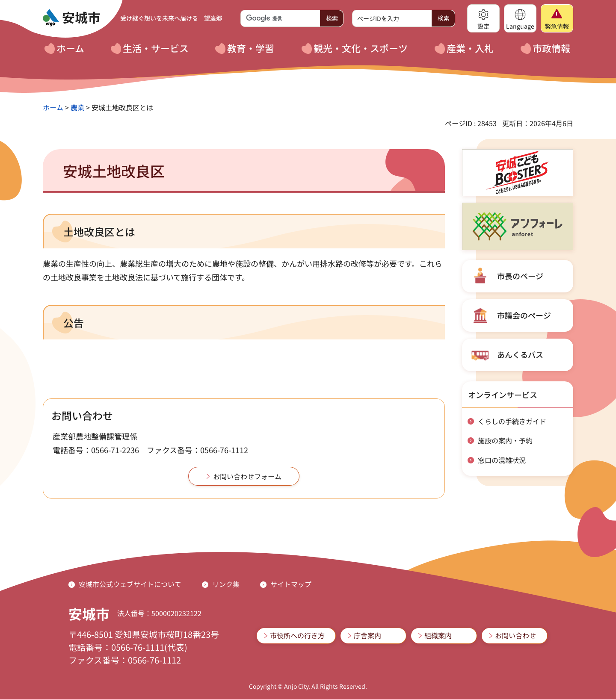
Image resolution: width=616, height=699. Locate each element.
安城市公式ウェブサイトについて (130, 584)
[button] (483, 18)
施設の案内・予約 (505, 440)
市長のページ (520, 276)
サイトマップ (291, 584)
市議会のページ (524, 315)
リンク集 (226, 584)
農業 (77, 107)
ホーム (53, 107)
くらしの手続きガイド (512, 421)
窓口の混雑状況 (502, 460)
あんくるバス (520, 354)
